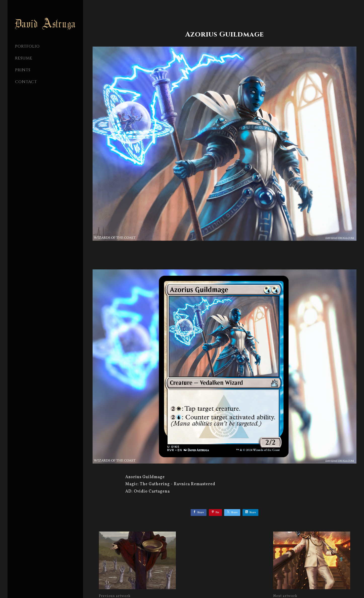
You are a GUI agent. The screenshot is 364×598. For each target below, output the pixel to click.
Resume (24, 58)
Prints (23, 70)
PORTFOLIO (27, 46)
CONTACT (26, 82)
